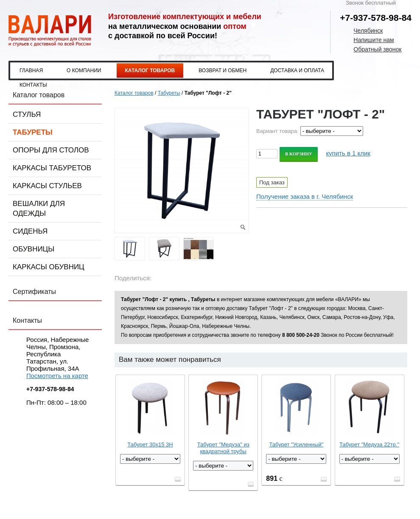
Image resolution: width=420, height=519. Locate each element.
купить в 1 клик (348, 153)
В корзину (299, 154)
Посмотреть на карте (57, 376)
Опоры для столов (51, 150)
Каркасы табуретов (52, 168)
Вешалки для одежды (39, 209)
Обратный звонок (377, 49)
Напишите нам (374, 40)
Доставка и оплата (297, 71)
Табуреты (33, 132)
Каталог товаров (150, 71)
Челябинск (368, 31)
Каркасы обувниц (49, 267)
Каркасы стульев (47, 186)
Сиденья (30, 231)
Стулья (27, 114)
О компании (84, 71)
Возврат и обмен (223, 71)
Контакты (33, 85)
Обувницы (34, 249)
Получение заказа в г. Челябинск (305, 196)
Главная (31, 71)
